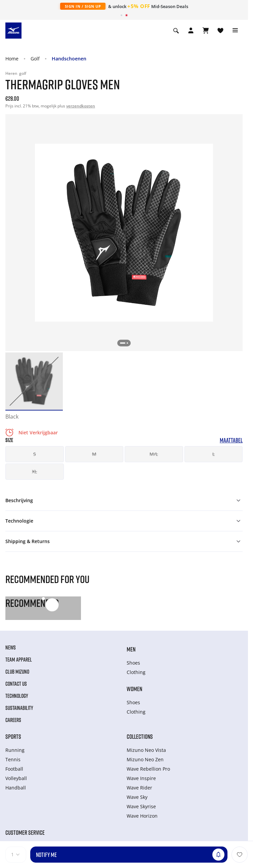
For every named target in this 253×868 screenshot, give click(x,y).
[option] (34, 381)
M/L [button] (154, 454)
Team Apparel (19, 660)
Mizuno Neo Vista (146, 750)
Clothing (136, 672)
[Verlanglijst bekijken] (220, 31)
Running (15, 750)
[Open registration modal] (191, 31)
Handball (16, 788)
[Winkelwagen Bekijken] (206, 31)
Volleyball (16, 778)
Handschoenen (69, 59)
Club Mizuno (17, 672)
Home (12, 59)
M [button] (94, 454)
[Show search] (176, 31)
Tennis (13, 759)
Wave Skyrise (141, 806)
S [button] (35, 454)
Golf (35, 59)
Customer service (25, 832)
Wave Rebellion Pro (148, 769)
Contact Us (16, 684)
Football (14, 769)
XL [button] (34, 471)
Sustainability (19, 708)
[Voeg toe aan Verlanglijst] (240, 855)
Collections (140, 736)
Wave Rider (139, 788)
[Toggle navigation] (235, 31)
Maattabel (231, 440)
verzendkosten (81, 106)
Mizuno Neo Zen (145, 759)
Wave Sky (137, 797)
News (11, 647)
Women (134, 689)
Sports (13, 736)
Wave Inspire (141, 778)
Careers (13, 720)
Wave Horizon (142, 816)
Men (131, 649)
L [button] (214, 454)
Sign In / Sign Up (83, 6)
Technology (17, 696)
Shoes (133, 663)
